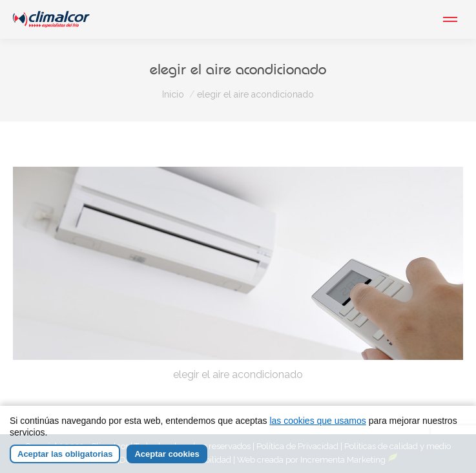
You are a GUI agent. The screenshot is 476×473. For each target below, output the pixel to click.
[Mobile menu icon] (450, 19)
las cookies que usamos (317, 421)
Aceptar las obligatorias (65, 454)
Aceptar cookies (167, 454)
